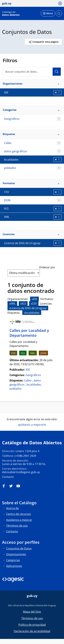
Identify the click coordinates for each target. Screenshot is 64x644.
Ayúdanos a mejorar (19, 520)
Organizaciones (16, 554)
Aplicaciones (14, 566)
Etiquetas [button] (31, 134)
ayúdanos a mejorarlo (32, 425)
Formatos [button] (31, 183)
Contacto (8, 477)
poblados (33, 168)
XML (33, 353)
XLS (23, 353)
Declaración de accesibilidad (32, 631)
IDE (28, 370)
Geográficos (33, 119)
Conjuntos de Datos (19, 548)
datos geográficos (33, 151)
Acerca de (12, 508)
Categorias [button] (31, 110)
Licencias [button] (31, 234)
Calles (33, 143)
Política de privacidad (32, 625)
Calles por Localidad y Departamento (29, 333)
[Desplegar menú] (48, 13)
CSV (13, 353)
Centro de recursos (19, 514)
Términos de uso (17, 526)
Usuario (57, 72)
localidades (34, 385)
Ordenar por (47, 267)
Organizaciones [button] (31, 84)
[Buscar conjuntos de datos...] (32, 72)
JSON (33, 200)
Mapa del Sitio (32, 612)
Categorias (13, 560)
